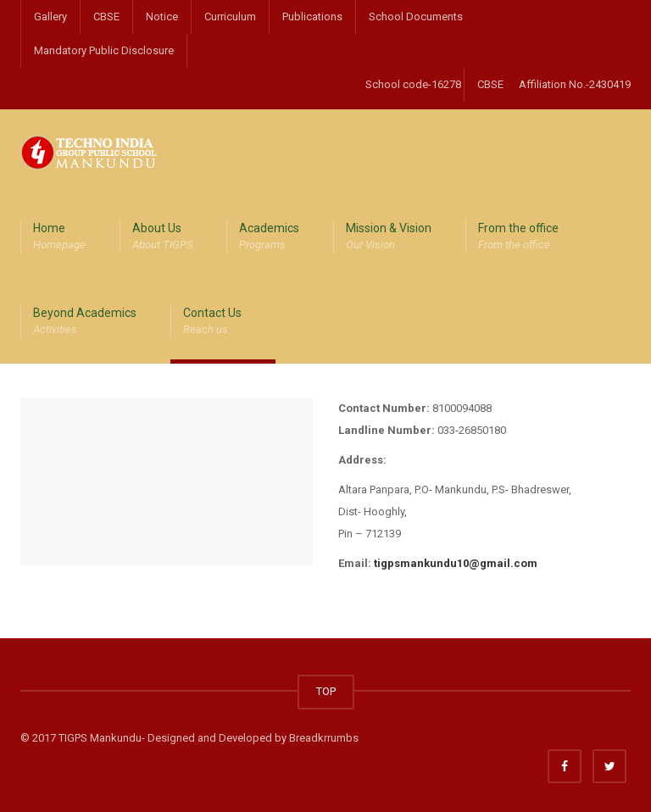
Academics (269, 237)
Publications (312, 17)
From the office (518, 237)
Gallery (50, 17)
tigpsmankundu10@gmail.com (456, 563)
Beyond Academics (85, 322)
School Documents (416, 17)
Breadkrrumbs (324, 738)
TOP (326, 691)
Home (59, 237)
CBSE (106, 17)
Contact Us (212, 322)
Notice (162, 17)
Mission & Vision (389, 237)
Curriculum (230, 17)
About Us (162, 237)
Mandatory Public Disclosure (104, 50)
